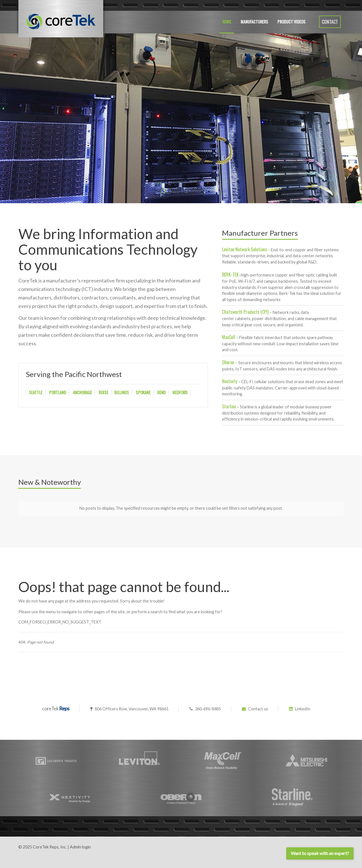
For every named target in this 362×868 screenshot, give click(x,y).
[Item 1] (171, 191)
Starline (229, 406)
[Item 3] (186, 191)
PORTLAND (58, 392)
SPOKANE (143, 392)
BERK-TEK (230, 275)
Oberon (228, 362)
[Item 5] (202, 191)
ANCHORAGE (82, 392)
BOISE (104, 392)
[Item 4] (194, 191)
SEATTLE (36, 392)
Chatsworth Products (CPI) (245, 312)
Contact (330, 22)
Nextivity (230, 381)
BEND (161, 392)
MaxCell (229, 337)
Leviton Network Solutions (244, 249)
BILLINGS (122, 392)
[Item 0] (163, 191)
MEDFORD (180, 392)
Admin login (80, 847)
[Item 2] (179, 191)
